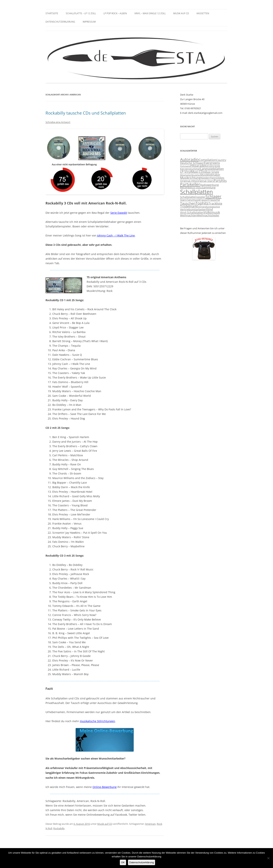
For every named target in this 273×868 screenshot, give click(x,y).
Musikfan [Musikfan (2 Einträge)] (196, 175)
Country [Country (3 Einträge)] (221, 160)
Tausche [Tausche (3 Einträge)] (215, 200)
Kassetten (203, 13)
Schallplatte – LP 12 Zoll (81, 13)
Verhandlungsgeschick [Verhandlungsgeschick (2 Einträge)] (209, 207)
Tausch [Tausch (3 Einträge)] (205, 200)
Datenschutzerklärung (60, 22)
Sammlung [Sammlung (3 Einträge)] (209, 188)
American (150, 824)
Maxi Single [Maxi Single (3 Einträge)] (212, 172)
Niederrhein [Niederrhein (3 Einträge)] (208, 178)
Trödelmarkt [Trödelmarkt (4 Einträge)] (189, 206)
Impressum (89, 22)
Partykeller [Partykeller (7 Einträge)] (190, 184)
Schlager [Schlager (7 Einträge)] (213, 196)
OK (123, 862)
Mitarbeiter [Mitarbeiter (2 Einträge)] (186, 175)
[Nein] (268, 858)
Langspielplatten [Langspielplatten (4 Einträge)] (212, 169)
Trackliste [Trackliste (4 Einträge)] (215, 203)
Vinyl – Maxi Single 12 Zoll (150, 13)
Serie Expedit (119, 213)
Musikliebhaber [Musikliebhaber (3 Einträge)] (210, 175)
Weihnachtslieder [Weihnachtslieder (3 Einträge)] (208, 215)
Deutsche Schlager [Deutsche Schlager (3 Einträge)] (192, 163)
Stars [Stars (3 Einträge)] (183, 200)
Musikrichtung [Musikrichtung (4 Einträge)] (190, 178)
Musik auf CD (181, 13)
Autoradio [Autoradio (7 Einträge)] (189, 159)
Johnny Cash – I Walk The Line (116, 235)
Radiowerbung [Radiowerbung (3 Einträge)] (209, 185)
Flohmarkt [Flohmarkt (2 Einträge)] (185, 166)
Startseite (52, 13)
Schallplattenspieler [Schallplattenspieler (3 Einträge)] (193, 197)
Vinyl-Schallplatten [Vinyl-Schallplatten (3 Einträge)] (192, 213)
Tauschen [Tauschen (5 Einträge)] (188, 203)
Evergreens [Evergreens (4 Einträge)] (212, 163)
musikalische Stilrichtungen (97, 721)
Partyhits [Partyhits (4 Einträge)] (220, 181)
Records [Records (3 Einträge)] (185, 188)
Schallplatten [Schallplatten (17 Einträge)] (197, 192)
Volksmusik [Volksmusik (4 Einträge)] (212, 212)
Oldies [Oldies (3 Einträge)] (220, 178)
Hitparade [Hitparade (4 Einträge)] (198, 166)
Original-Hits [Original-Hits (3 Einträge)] (188, 181)
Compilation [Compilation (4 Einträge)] (207, 160)
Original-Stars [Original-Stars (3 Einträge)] (205, 181)
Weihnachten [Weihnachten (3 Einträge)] (189, 215)
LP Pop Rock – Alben (115, 13)
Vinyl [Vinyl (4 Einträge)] (209, 209)
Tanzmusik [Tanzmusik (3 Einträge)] (193, 200)
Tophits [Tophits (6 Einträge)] (202, 203)
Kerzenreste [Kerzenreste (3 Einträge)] (212, 166)
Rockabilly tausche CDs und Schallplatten (86, 113)
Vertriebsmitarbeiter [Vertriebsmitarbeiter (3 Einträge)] (193, 210)
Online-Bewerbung (105, 787)
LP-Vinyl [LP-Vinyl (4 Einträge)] (186, 172)
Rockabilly (59, 828)
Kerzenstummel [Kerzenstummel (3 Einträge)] (190, 169)
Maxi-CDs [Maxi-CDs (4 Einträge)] (198, 172)
